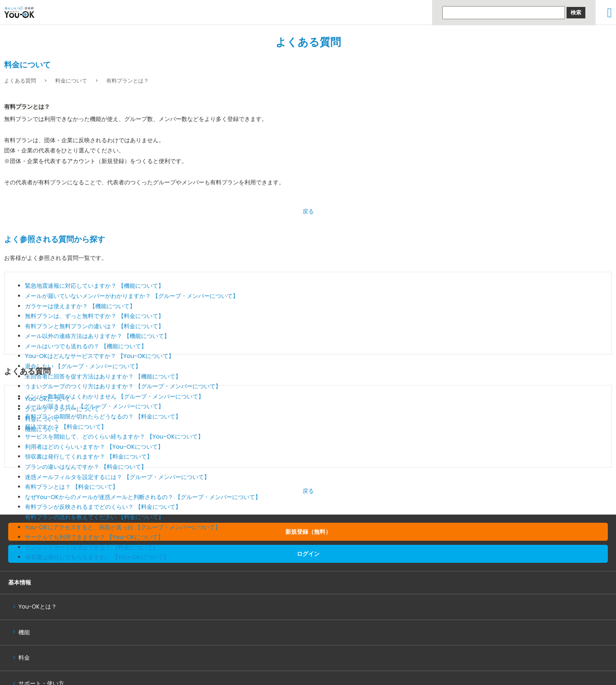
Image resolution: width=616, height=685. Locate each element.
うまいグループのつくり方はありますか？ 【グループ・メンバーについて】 (123, 386)
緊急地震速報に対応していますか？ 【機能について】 (94, 286)
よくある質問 (308, 42)
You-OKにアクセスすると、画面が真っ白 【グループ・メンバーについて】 (123, 527)
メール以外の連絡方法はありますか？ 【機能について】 (97, 336)
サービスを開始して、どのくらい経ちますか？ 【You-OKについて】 (114, 437)
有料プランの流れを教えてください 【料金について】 (94, 517)
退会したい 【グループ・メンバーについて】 (83, 366)
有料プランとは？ (128, 81)
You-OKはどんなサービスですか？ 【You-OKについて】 (100, 356)
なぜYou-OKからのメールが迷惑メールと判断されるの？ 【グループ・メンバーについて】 (143, 497)
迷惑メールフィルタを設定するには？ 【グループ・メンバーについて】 (117, 477)
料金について (71, 81)
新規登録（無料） (308, 532)
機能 (24, 632)
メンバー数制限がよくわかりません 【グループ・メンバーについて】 (114, 396)
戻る (308, 211)
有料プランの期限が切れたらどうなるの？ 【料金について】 (103, 416)
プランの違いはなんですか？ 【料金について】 (86, 467)
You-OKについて (48, 399)
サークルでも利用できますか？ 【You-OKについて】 (94, 537)
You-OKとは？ (38, 607)
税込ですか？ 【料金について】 (66, 427)
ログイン (308, 554)
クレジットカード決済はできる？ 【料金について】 (92, 547)
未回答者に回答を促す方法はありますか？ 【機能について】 (103, 376)
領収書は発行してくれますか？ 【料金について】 (89, 457)
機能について (42, 429)
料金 (24, 658)
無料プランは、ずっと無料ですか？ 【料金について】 (94, 316)
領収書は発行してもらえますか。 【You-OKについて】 (97, 557)
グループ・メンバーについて (62, 409)
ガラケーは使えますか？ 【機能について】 (80, 306)
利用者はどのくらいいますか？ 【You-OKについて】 (94, 447)
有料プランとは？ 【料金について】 (72, 487)
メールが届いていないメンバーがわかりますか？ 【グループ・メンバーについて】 (132, 296)
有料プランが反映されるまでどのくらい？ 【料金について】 (103, 507)
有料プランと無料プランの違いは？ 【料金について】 (94, 326)
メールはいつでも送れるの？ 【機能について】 (86, 346)
